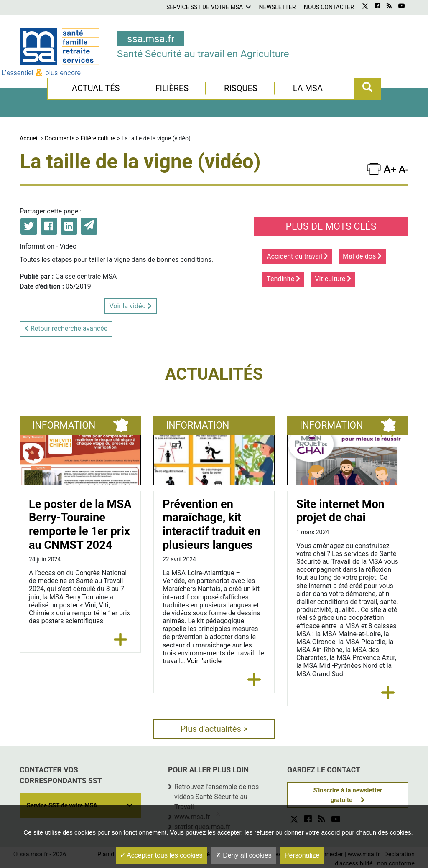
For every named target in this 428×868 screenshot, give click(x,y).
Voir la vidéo (130, 306)
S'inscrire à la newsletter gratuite (348, 795)
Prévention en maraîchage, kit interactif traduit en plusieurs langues (211, 525)
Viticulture (333, 279)
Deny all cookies (244, 855)
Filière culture (98, 138)
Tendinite (283, 279)
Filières (172, 88)
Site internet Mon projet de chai (340, 511)
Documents (60, 138)
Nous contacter (329, 7)
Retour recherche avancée (66, 329)
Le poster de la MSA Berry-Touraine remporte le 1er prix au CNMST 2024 (80, 525)
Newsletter (278, 7)
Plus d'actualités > (214, 729)
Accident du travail (297, 256)
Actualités (96, 88)
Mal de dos (362, 256)
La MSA (308, 88)
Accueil (29, 138)
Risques (241, 88)
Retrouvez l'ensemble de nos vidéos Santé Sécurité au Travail (217, 797)
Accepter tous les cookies (161, 855)
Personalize (302, 855)
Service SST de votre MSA (205, 7)
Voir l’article (204, 661)
